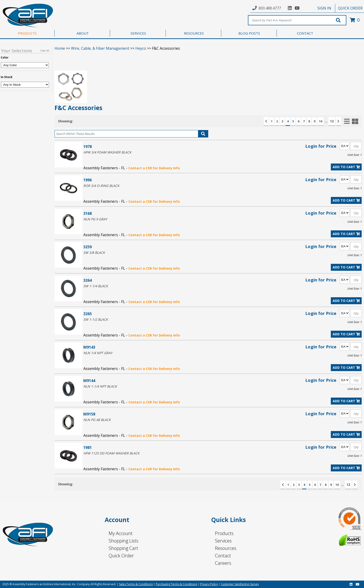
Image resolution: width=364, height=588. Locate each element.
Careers (223, 563)
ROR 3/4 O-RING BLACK (101, 186)
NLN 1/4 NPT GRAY (98, 353)
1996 (88, 180)
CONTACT (305, 33)
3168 (88, 213)
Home (60, 48)
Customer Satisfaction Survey (240, 584)
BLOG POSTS (249, 33)
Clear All (45, 51)
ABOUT (83, 33)
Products (224, 533)
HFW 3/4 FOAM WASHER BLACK (107, 152)
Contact (223, 556)
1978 (88, 146)
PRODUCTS (27, 33)
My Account (121, 533)
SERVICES (138, 33)
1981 (88, 447)
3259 (88, 247)
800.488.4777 (270, 8)
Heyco (141, 48)
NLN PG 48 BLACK (97, 420)
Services (223, 541)
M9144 (89, 381)
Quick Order (121, 556)
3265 (88, 314)
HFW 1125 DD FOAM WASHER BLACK (111, 453)
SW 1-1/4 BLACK (96, 286)
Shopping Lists (123, 541)
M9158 (89, 414)
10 (321, 121)
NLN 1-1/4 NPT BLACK (100, 386)
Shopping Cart (123, 548)
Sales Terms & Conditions (136, 584)
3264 (88, 280)
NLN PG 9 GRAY (95, 219)
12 (332, 121)
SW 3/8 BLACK (94, 253)
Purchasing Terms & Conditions (176, 584)
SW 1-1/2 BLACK (96, 319)
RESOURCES (194, 33)
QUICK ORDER (350, 8)
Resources (226, 548)
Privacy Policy (209, 584)
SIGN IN (324, 8)
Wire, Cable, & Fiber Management (100, 48)
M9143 (89, 347)
